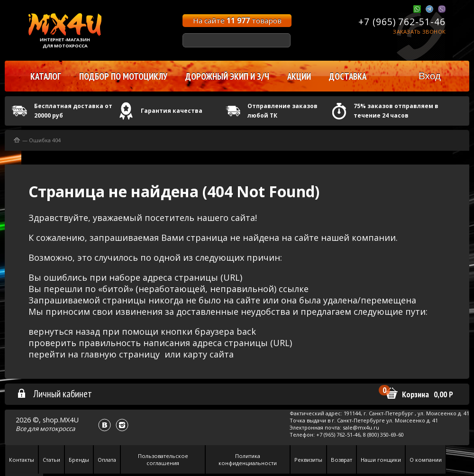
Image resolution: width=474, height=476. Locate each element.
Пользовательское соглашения (163, 459)
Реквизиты (308, 460)
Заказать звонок (419, 32)
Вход (430, 76)
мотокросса (57, 429)
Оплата (107, 460)
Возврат (342, 460)
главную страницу (120, 354)
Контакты (22, 460)
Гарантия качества (172, 111)
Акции (299, 76)
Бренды (79, 460)
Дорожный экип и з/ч (227, 76)
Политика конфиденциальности (248, 459)
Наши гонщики (381, 460)
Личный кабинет (54, 394)
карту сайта (208, 354)
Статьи (51, 460)
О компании (426, 460)
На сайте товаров (237, 20)
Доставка (348, 76)
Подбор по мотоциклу (123, 76)
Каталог (46, 76)
